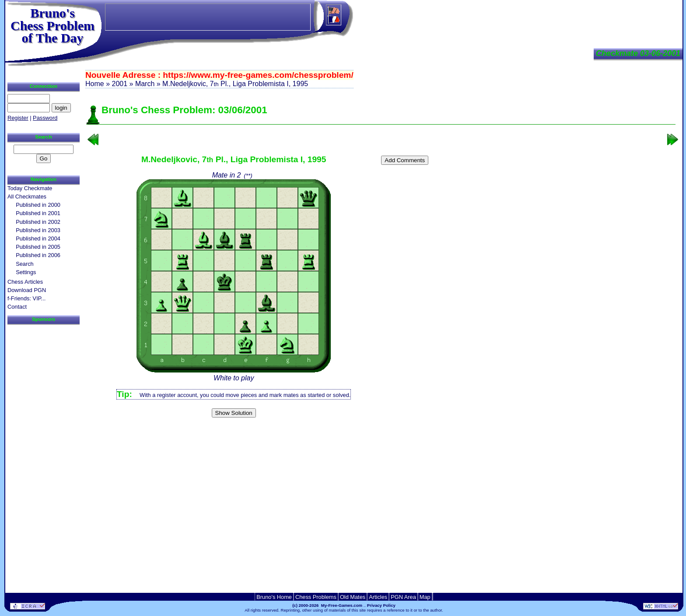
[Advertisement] (381, 435)
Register (18, 118)
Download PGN (27, 290)
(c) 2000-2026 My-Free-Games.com (327, 605)
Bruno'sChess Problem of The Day (52, 25)
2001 (119, 84)
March (145, 84)
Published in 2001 (38, 213)
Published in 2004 (38, 238)
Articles (378, 597)
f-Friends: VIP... (26, 298)
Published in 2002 (38, 222)
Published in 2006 (38, 255)
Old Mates (353, 597)
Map (425, 597)
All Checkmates (27, 197)
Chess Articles (25, 282)
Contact (17, 307)
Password (45, 118)
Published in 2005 (38, 247)
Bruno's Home (274, 597)
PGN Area (403, 597)
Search (25, 264)
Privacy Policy (381, 605)
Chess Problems (316, 597)
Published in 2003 (38, 230)
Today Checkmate (30, 188)
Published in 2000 (38, 205)
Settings (26, 272)
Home (95, 84)
